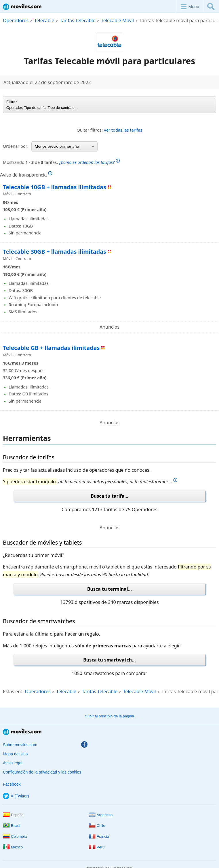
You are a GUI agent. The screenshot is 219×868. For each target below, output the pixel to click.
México (13, 847)
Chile (97, 826)
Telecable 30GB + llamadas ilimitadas (55, 252)
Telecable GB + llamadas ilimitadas (51, 348)
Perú (97, 847)
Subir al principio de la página (109, 716)
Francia (99, 836)
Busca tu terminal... (109, 589)
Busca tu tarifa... (109, 496)
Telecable (44, 20)
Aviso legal (13, 763)
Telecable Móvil (117, 20)
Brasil (12, 826)
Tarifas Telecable (78, 20)
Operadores (16, 20)
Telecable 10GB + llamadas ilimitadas (55, 187)
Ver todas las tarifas (123, 130)
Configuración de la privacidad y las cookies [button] (42, 772)
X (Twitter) (16, 796)
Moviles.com (22, 7)
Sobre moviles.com (20, 745)
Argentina (101, 815)
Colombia (15, 836)
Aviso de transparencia (26, 175)
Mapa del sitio (15, 754)
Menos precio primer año (65, 146)
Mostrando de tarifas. (61, 162)
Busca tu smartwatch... (109, 660)
